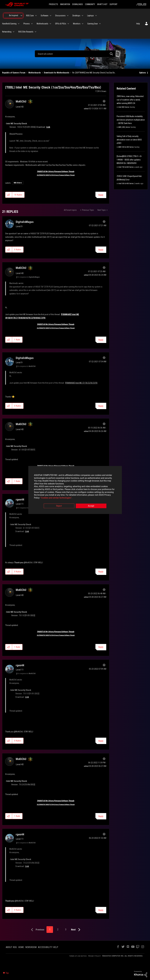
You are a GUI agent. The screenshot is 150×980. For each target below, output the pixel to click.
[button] (9, 195)
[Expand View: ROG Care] (36, 16)
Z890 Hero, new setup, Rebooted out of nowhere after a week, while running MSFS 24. (130, 100)
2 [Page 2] (58, 929)
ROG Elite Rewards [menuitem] (26, 32)
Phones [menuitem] (27, 24)
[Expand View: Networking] (14, 32)
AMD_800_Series (124, 127)
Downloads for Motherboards (57, 73)
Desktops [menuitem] (76, 16)
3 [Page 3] (66, 929)
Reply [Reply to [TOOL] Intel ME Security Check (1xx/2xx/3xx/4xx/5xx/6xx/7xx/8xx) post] (101, 195)
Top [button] (7, 973)
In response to (29, 277)
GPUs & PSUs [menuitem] (61, 24)
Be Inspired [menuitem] (14, 15)
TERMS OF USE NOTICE (78, 956)
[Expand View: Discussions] (68, 16)
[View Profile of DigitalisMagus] (25, 222)
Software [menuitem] (45, 16)
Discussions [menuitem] (60, 16)
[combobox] (75, 54)
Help (138, 24)
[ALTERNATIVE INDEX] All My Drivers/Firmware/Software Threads (56, 175)
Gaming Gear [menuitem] (93, 24)
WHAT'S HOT (102, 4)
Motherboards (35, 73)
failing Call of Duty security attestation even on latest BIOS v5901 (129, 140)
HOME (21, 947)
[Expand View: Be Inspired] (21, 16)
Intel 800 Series (124, 107)
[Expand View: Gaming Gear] (100, 24)
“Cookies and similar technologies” (56, 498)
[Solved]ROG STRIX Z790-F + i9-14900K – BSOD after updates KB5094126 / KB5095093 (129, 160)
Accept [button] (91, 506)
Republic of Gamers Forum (14, 73)
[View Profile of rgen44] (20, 500)
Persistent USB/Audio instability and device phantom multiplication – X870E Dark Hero (131, 120)
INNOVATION (65, 4)
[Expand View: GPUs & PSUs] (68, 24)
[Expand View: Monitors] (83, 24)
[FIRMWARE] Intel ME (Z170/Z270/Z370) (81, 383)
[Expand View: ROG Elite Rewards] (36, 32)
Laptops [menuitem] (91, 16)
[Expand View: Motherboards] (50, 24)
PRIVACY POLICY (94, 956)
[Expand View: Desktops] (82, 16)
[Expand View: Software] (51, 16)
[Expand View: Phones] (32, 24)
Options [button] (143, 73)
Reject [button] (59, 506)
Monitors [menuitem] (77, 24)
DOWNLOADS (78, 4)
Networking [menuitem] (7, 32)
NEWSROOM (31, 947)
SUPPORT (113, 4)
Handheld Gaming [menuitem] (9, 24)
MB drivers (18, 183)
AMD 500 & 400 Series (126, 147)
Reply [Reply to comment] (101, 250)
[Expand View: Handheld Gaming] (19, 24)
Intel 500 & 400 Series (126, 184)
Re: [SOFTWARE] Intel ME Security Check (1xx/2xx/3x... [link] (94, 73)
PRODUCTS (53, 4)
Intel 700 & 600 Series (126, 167)
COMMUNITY (90, 4)
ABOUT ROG (11, 947)
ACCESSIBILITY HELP (48, 947)
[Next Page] (76, 930)
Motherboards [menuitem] (42, 24)
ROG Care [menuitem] (30, 16)
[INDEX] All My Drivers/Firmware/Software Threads (56, 171)
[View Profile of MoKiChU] (21, 101)
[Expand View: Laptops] (96, 16)
